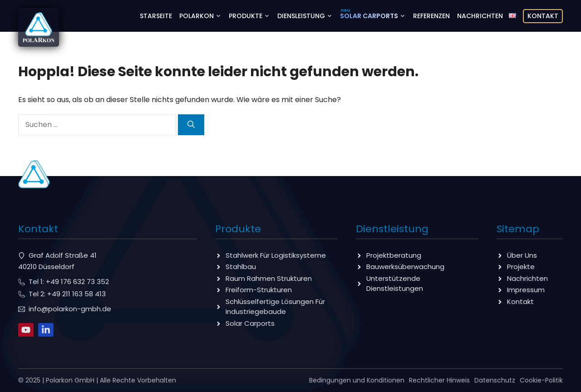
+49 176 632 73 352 (77, 282)
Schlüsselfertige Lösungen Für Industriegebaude (275, 307)
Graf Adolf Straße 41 (63, 255)
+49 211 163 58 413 (76, 294)
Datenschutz (495, 380)
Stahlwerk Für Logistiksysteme (276, 255)
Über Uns (522, 255)
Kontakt (543, 16)
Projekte (521, 267)
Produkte (251, 16)
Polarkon (202, 16)
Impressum (526, 290)
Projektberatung (394, 255)
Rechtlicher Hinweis (439, 380)
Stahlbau (241, 267)
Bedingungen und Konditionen (357, 380)
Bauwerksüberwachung (405, 267)
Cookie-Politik (541, 380)
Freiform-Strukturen (259, 290)
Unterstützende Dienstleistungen (395, 284)
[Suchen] (191, 125)
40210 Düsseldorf (46, 267)
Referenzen (431, 16)
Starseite (156, 16)
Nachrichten (480, 16)
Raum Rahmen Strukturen (269, 278)
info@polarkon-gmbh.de (70, 309)
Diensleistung (307, 16)
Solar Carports (375, 16)
